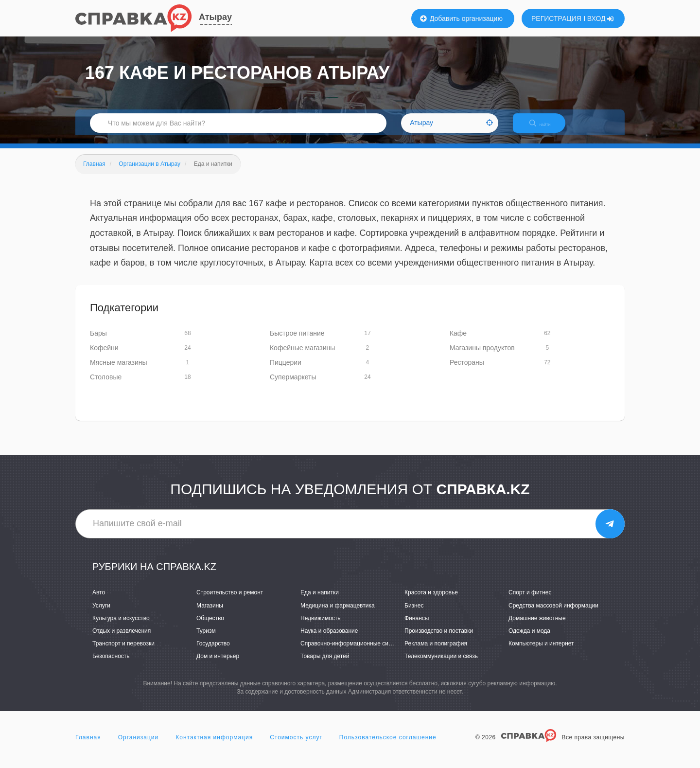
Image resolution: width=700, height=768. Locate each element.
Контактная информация (214, 746)
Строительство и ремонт (230, 601)
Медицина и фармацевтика (338, 614)
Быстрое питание (297, 341)
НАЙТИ (547, 129)
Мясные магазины (119, 371)
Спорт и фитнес (530, 601)
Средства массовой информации (553, 614)
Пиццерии (286, 371)
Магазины (210, 614)
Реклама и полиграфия (436, 652)
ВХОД (601, 18)
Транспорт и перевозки (123, 652)
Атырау (215, 17)
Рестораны (467, 371)
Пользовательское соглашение (388, 746)
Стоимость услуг (296, 746)
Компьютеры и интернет (541, 652)
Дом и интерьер (218, 664)
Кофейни (104, 356)
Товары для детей (325, 664)
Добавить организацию (461, 18)
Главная (88, 746)
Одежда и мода (529, 639)
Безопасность (111, 664)
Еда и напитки (320, 601)
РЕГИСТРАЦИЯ (556, 18)
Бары (98, 341)
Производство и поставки (439, 639)
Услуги (101, 614)
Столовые (106, 385)
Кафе (458, 341)
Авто (99, 601)
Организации (139, 746)
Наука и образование (329, 639)
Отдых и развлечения (122, 639)
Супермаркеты (293, 385)
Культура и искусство (121, 626)
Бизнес (414, 614)
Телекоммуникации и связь (441, 664)
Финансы (417, 626)
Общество (210, 626)
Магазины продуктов (482, 356)
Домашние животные (537, 626)
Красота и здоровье (431, 601)
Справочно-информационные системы (353, 652)
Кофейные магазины (302, 356)
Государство (213, 652)
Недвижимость (321, 626)
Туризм (206, 639)
